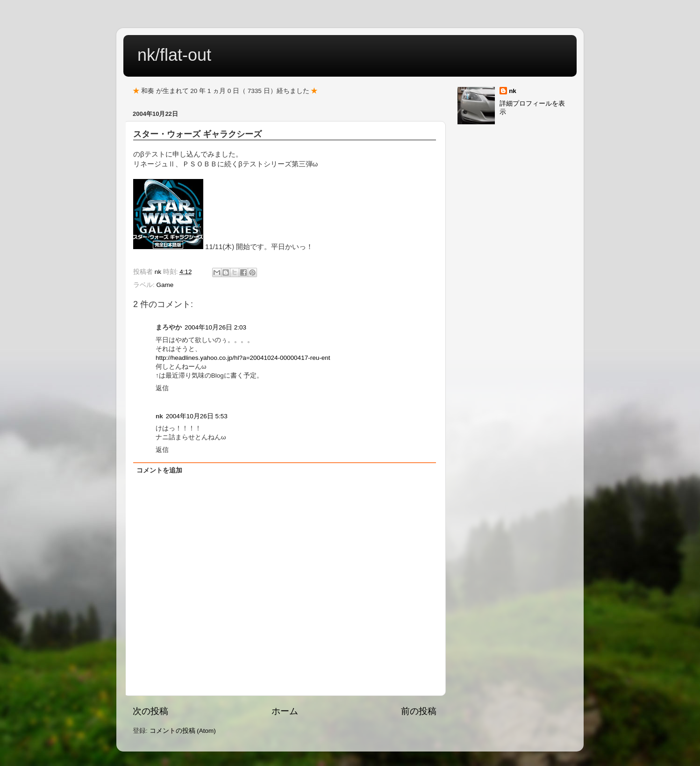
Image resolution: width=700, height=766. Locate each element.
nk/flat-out (174, 55)
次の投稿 (150, 711)
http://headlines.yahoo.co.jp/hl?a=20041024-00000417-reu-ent (243, 358)
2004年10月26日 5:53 (197, 416)
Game (165, 285)
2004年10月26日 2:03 (215, 327)
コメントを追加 (159, 470)
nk (513, 91)
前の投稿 (419, 711)
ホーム (285, 711)
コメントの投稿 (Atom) (183, 731)
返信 (162, 388)
